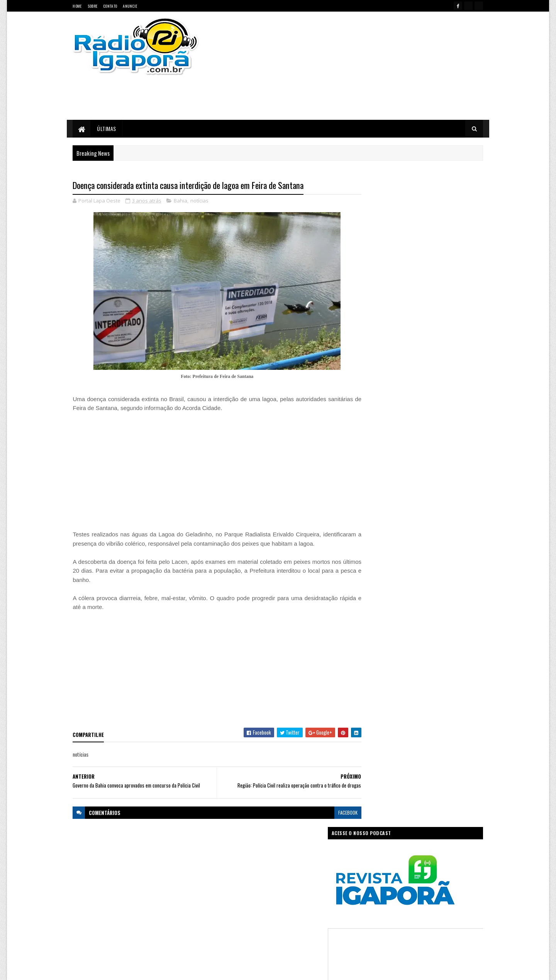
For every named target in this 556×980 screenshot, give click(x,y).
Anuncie (130, 6)
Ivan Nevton (337, 969)
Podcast (299, 908)
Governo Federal (231, 894)
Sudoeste (297, 921)
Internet (287, 894)
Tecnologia (325, 921)
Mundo (252, 908)
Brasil (242, 867)
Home (77, 6)
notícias (200, 201)
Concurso (290, 867)
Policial (324, 908)
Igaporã (264, 894)
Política (223, 921)
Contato (110, 6)
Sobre (93, 6)
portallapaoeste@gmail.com (124, 941)
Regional (248, 921)
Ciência (264, 867)
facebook (333, 822)
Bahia (181, 201)
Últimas (107, 128)
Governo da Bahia (286, 881)
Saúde (272, 921)
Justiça (311, 894)
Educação (225, 881)
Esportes (252, 881)
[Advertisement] (360, 66)
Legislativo (226, 908)
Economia (318, 867)
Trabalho (225, 935)
